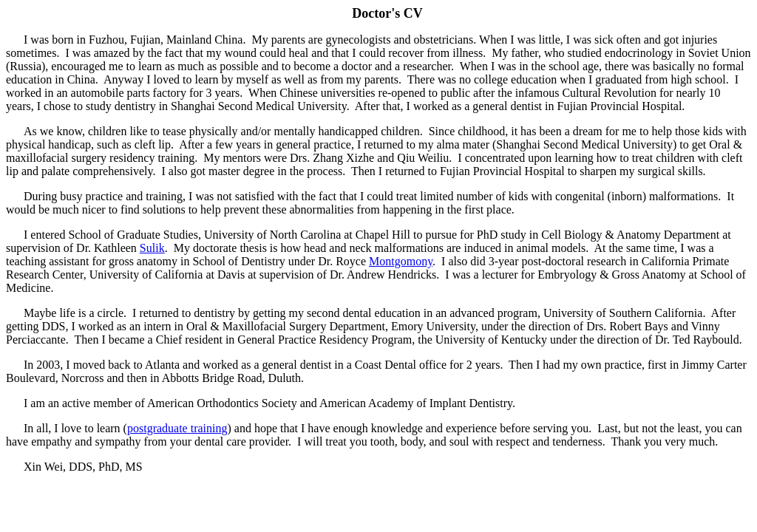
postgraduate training (177, 428)
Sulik (152, 248)
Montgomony (401, 261)
